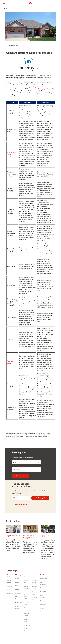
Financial (18, 586)
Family (9, 590)
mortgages (43, 89)
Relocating (27, 625)
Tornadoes (43, 601)
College (17, 578)
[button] (59, 3)
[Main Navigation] (4, 3)
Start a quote (21, 476)
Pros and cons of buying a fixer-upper (30, 537)
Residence (10, 594)
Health (17, 589)
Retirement (19, 603)
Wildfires (43, 605)
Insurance (18, 593)
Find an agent (40, 498)
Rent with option (10, 362)
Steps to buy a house (13, 536)
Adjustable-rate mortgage (12, 153)
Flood (42, 588)
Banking (9, 586)
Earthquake (44, 578)
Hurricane (43, 592)
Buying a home (45, 536)
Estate (17, 582)
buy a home (37, 87)
